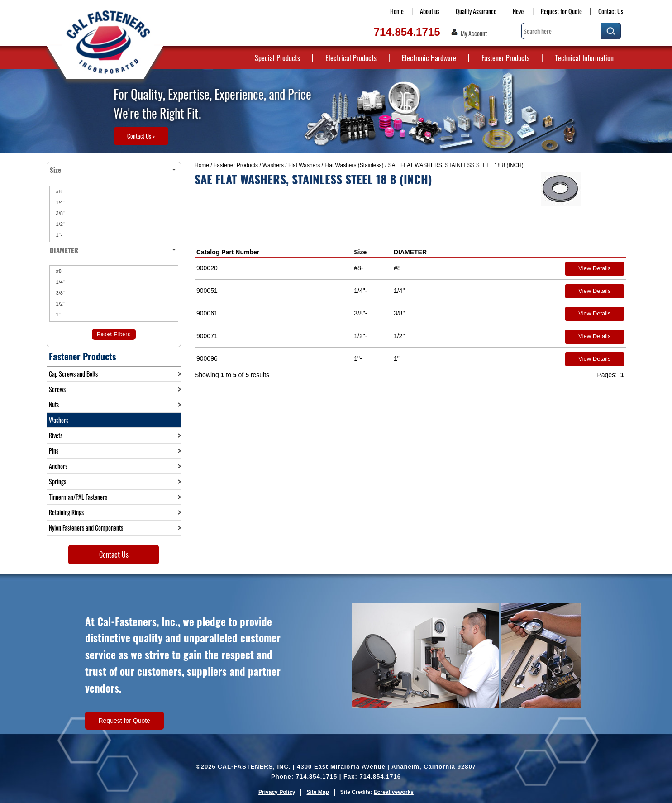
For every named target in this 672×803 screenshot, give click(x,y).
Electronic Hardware (429, 58)
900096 (207, 358)
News (519, 11)
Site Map (317, 792)
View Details (594, 268)
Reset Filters (114, 334)
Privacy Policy (277, 792)
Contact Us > (141, 136)
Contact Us (611, 11)
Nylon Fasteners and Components (86, 528)
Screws (57, 389)
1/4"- (61, 202)
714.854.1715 (407, 32)
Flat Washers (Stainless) (354, 165)
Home (397, 11)
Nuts (54, 404)
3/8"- (61, 213)
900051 (207, 291)
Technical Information (584, 58)
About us (430, 11)
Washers (273, 165)
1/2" (60, 304)
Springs (57, 481)
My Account (474, 33)
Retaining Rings (66, 512)
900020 (207, 268)
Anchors (58, 466)
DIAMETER (410, 252)
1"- (59, 235)
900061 (207, 313)
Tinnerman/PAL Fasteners (78, 497)
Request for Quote (561, 11)
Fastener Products (505, 58)
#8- (59, 191)
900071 (207, 336)
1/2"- (61, 224)
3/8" (60, 293)
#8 (58, 271)
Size (360, 252)
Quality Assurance (476, 11)
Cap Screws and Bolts (73, 374)
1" (58, 315)
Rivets (56, 435)
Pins (54, 451)
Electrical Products (351, 58)
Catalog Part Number (228, 252)
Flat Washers (304, 165)
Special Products (277, 58)
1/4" (60, 282)
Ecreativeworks (394, 792)
